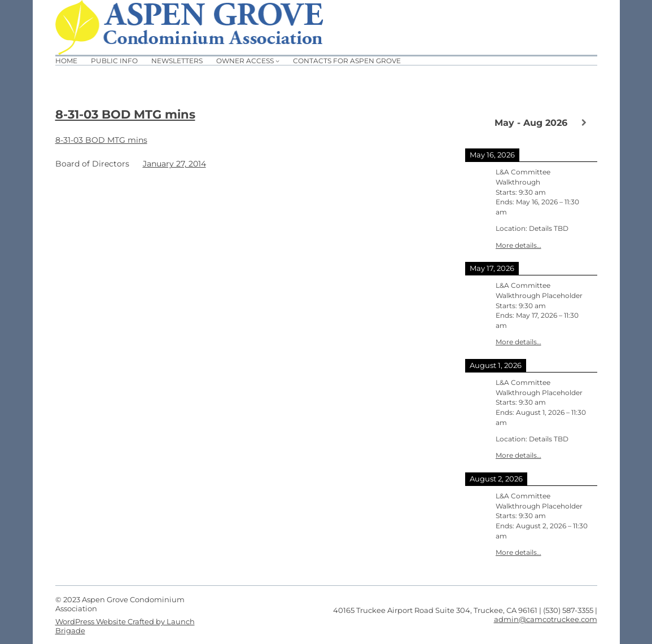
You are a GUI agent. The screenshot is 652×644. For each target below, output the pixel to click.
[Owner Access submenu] (277, 61)
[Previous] (478, 122)
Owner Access (245, 61)
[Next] (584, 122)
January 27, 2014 (174, 164)
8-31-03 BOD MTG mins (125, 114)
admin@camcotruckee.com (546, 619)
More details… (518, 246)
